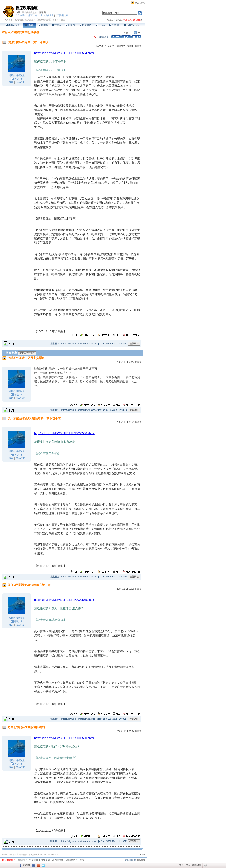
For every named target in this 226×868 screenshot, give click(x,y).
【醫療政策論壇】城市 (46, 20)
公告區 (100, 25)
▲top (142, 854)
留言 (11, 82)
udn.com (141, 860)
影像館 (70, 25)
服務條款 (45, 860)
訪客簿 (114, 25)
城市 (10, 20)
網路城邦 (140, 3)
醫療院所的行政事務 (26, 32)
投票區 (57, 25)
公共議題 (29, 20)
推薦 (138, 46)
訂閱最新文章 (62, 15)
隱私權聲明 (72, 860)
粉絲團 (26, 865)
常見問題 (34, 860)
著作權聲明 (58, 860)
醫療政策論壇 (27, 8)
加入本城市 (21, 15)
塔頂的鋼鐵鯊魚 (29, 12)
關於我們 (22, 860)
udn (5, 20)
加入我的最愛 (47, 15)
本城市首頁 (13, 25)
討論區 (30, 25)
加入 (188, 865)
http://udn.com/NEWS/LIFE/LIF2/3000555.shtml (64, 600)
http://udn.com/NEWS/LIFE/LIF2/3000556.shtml (64, 433)
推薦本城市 (34, 15)
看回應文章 (101, 37)
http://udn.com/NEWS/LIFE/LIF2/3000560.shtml (64, 738)
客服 (82, 860)
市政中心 (131, 25)
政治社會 (19, 20)
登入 (181, 865)
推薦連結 (85, 25)
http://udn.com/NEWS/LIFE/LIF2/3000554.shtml (64, 53)
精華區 (43, 25)
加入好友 (20, 82)
